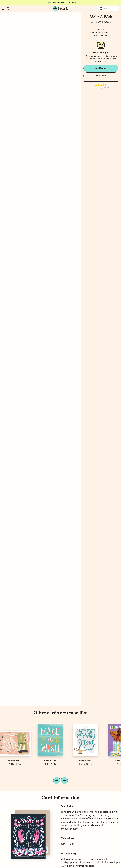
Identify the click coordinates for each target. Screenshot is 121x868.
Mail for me (101, 68)
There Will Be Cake (102, 22)
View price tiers (101, 35)
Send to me (101, 76)
